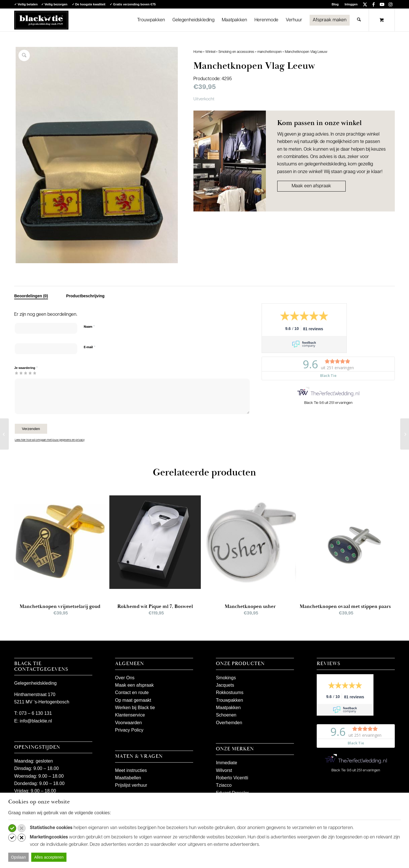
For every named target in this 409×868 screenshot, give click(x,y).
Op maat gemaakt (133, 700)
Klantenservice (130, 715)
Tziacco (224, 785)
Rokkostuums (230, 692)
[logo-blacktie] (41, 20)
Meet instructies (131, 770)
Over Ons (125, 678)
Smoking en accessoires (236, 52)
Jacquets (225, 685)
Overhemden (229, 723)
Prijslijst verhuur (131, 785)
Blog (335, 4)
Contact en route (132, 692)
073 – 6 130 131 (36, 713)
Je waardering (26, 368)
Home (198, 52)
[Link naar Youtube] (382, 4)
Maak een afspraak (311, 186)
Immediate (227, 763)
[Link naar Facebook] (373, 4)
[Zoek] (359, 20)
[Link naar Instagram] (391, 4)
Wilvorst (224, 770)
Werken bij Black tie (135, 708)
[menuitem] (335, 4)
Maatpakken (228, 708)
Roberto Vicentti (232, 778)
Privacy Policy (129, 730)
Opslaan (18, 857)
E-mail (90, 347)
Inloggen (351, 4)
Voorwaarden (128, 723)
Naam (89, 327)
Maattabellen (128, 778)
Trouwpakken (229, 700)
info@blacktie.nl (36, 721)
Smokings (226, 678)
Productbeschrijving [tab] (85, 296)
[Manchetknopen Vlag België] (405, 434)
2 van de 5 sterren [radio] (19, 373)
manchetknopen (270, 52)
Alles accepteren (49, 857)
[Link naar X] (365, 4)
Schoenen (226, 715)
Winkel (210, 52)
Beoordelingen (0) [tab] (31, 296)
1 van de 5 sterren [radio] (16, 373)
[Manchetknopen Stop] (4, 434)
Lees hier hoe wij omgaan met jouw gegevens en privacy (50, 440)
